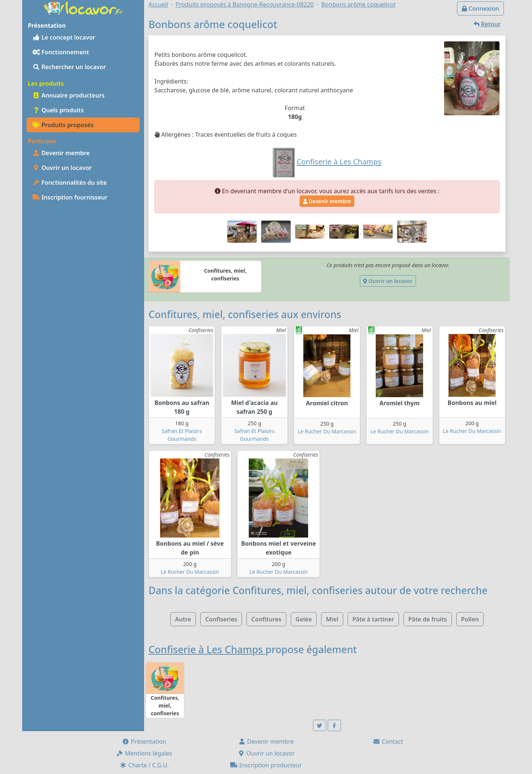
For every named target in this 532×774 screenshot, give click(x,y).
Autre (183, 619)
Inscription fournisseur (70, 197)
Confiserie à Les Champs (207, 649)
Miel (332, 619)
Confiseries (221, 619)
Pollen (470, 619)
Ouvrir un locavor (62, 168)
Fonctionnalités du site (70, 183)
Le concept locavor (64, 37)
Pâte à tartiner (373, 619)
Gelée (304, 619)
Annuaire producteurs (69, 95)
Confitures (266, 619)
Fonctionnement (61, 52)
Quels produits (58, 110)
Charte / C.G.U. (144, 765)
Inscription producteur (266, 765)
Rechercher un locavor (69, 67)
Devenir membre (61, 153)
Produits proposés (63, 125)
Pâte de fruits (428, 619)
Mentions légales (144, 753)
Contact (388, 741)
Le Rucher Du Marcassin (327, 431)
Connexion (480, 8)
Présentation (144, 741)
